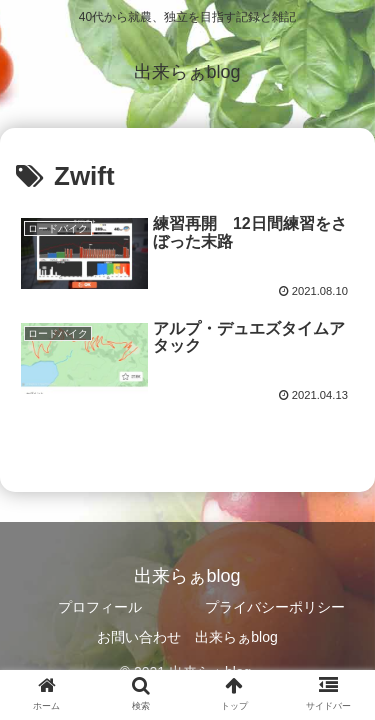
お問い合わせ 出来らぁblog (187, 637)
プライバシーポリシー (275, 607)
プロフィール (100, 607)
